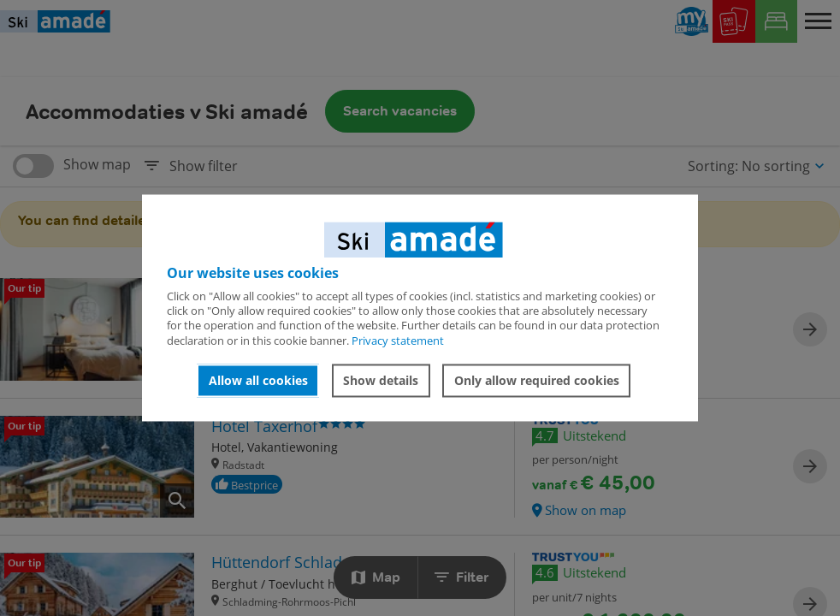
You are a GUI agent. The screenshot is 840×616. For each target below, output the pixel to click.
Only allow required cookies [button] (537, 380)
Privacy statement (398, 341)
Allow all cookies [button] (258, 380)
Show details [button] (381, 380)
